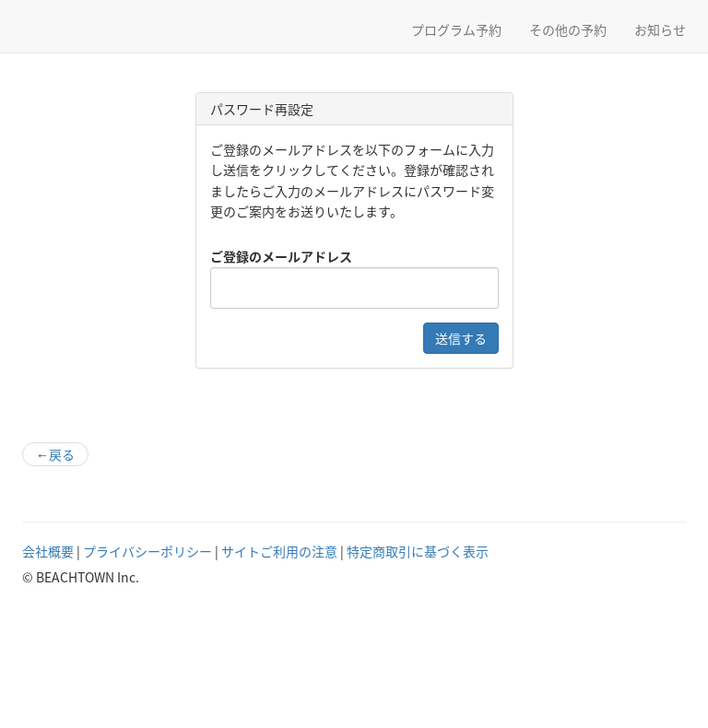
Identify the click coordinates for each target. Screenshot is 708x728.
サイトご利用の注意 (279, 551)
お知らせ (660, 29)
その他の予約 (568, 29)
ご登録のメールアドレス (281, 256)
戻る (55, 454)
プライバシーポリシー (147, 551)
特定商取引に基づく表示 (418, 551)
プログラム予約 (456, 29)
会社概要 (48, 551)
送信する (461, 338)
